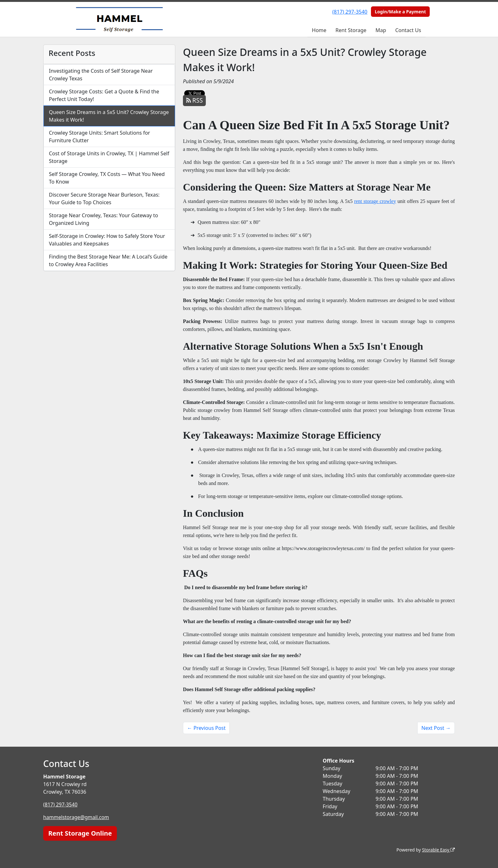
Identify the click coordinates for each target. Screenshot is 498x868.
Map (381, 30)
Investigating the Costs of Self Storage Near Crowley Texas (101, 75)
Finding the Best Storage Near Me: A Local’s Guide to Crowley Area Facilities (108, 260)
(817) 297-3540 (350, 12)
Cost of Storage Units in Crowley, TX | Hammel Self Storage (109, 157)
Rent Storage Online (80, 833)
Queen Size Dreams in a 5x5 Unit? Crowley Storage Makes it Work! (109, 116)
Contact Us (408, 30)
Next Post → (436, 728)
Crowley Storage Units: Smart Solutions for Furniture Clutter (99, 137)
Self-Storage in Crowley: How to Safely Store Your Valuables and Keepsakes (107, 240)
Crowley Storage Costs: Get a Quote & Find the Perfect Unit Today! (104, 95)
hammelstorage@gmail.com (77, 817)
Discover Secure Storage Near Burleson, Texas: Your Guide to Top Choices (104, 198)
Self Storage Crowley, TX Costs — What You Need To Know (107, 178)
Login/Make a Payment (400, 12)
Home (319, 30)
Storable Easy (438, 850)
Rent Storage (351, 30)
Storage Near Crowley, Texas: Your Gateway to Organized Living (104, 219)
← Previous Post (206, 728)
